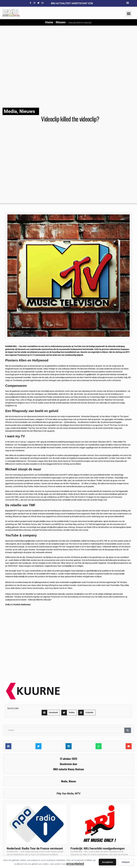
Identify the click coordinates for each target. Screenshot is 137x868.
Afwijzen (126, 862)
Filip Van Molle (65, 794)
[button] (128, 3)
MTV (78, 794)
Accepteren (107, 862)
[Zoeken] (128, 730)
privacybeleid (75, 864)
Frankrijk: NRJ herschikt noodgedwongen (98, 848)
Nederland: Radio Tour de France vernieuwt (35, 848)
